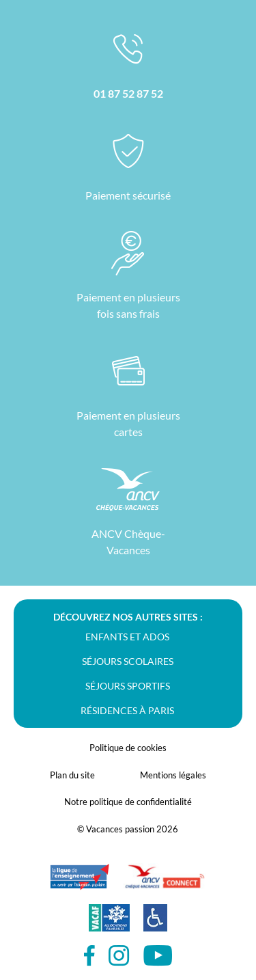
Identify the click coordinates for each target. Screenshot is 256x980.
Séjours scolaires (128, 661)
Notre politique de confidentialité (128, 802)
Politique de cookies (128, 748)
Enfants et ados (127, 637)
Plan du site (72, 775)
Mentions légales (173, 775)
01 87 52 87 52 (128, 93)
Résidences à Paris (127, 710)
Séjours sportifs (128, 686)
